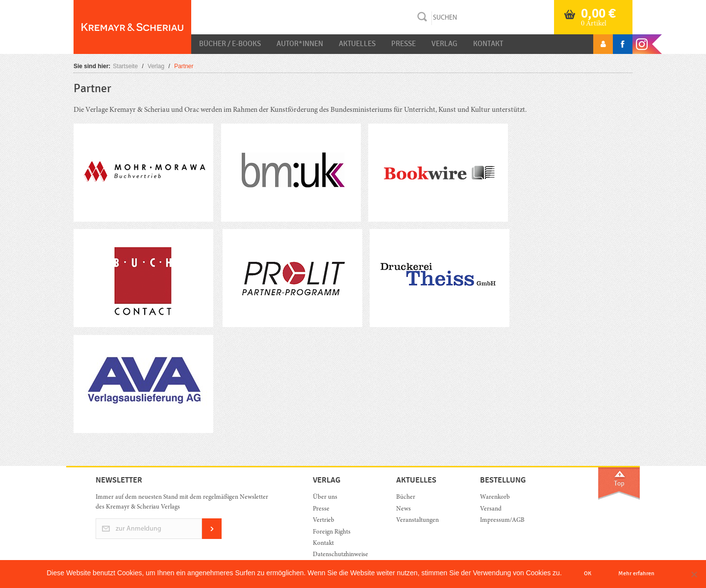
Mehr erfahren (636, 573)
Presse (403, 44)
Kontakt (488, 44)
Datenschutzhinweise (340, 555)
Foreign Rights (332, 532)
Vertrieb (324, 521)
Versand (491, 509)
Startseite (125, 66)
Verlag (444, 44)
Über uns (325, 498)
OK (588, 573)
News (403, 509)
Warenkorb (495, 498)
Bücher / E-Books (230, 44)
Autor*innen (300, 44)
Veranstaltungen (417, 521)
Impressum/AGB (502, 521)
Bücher (406, 498)
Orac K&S (132, 27)
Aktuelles (357, 44)
